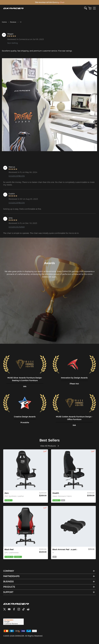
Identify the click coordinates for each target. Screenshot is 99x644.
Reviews (13, 22)
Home (4, 22)
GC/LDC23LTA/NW (17, 227)
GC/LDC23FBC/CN (17, 176)
